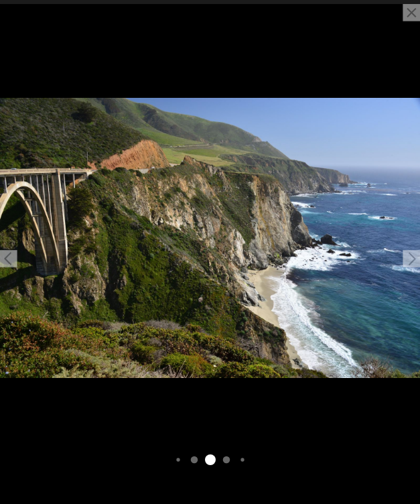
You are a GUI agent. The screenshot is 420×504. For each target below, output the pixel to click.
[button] (9, 259)
